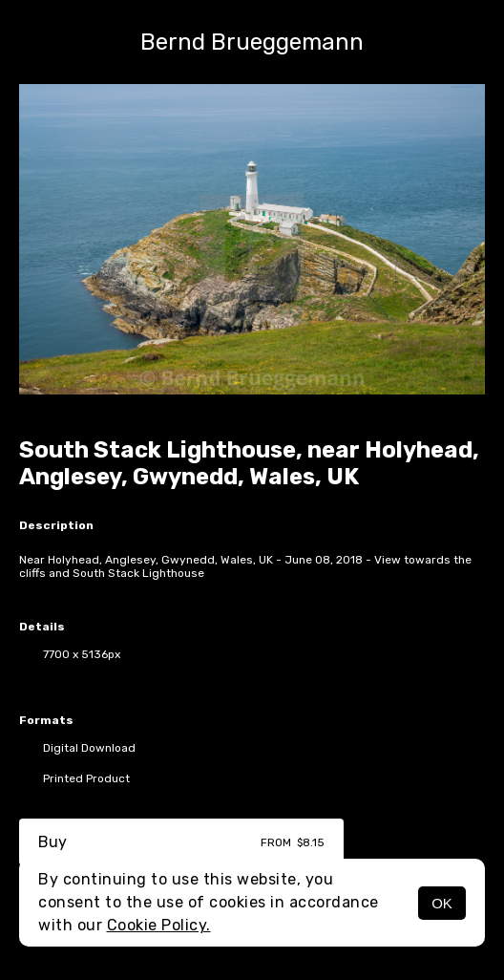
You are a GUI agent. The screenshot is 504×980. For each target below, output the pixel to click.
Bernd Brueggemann (252, 42)
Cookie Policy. (159, 925)
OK (442, 903)
